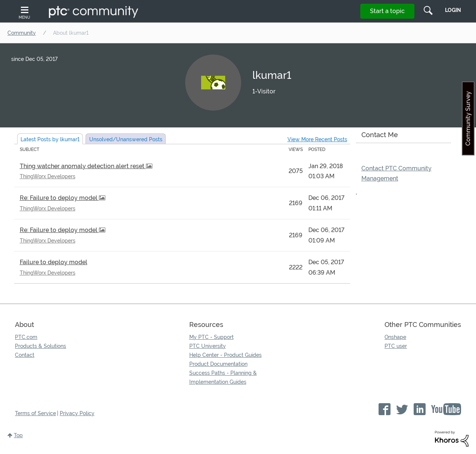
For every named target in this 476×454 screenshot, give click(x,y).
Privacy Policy (77, 413)
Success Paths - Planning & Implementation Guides (223, 377)
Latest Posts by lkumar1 (50, 139)
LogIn (453, 10)
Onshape (395, 337)
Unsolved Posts (126, 139)
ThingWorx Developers (48, 176)
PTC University (208, 346)
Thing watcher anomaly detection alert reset (83, 166)
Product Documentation (218, 364)
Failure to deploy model (54, 262)
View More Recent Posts (317, 139)
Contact (25, 355)
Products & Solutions (41, 346)
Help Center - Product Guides (225, 355)
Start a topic (387, 11)
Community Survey (468, 118)
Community (22, 33)
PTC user (396, 346)
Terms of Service (35, 413)
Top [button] (18, 435)
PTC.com (26, 337)
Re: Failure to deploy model (59, 198)
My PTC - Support (211, 337)
